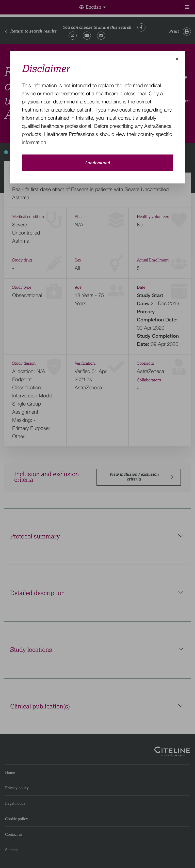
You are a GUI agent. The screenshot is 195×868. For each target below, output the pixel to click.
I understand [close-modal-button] (97, 163)
